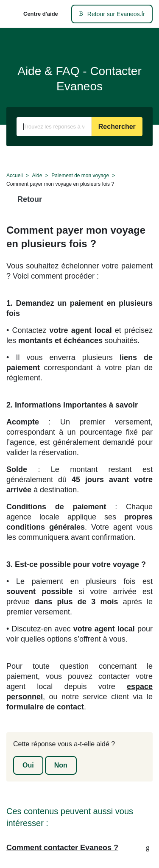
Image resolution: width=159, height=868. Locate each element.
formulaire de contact (45, 707)
